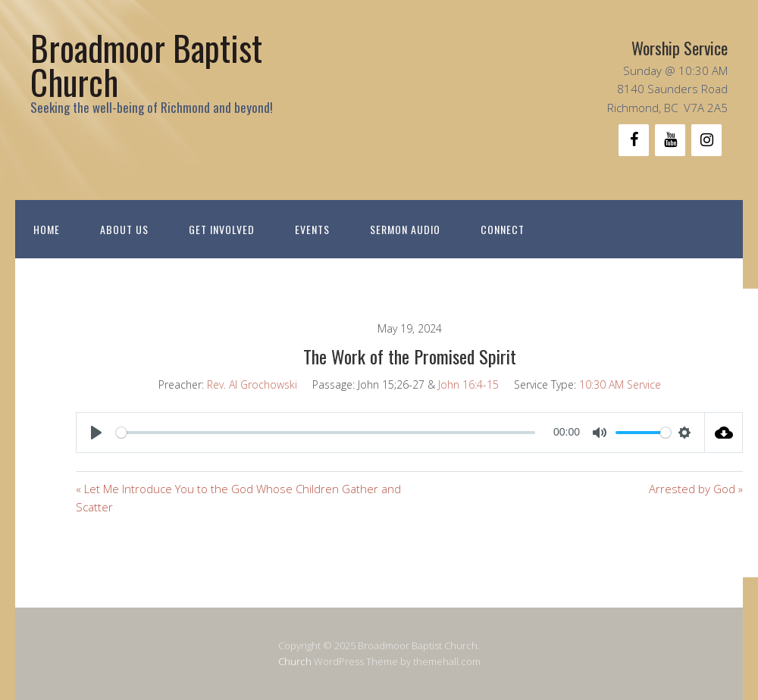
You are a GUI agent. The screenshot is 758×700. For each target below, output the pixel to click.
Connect (503, 229)
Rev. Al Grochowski (252, 384)
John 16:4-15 (468, 384)
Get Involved (222, 229)
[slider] (326, 433)
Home (47, 229)
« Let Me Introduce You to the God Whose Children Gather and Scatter (238, 498)
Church (295, 661)
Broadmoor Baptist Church (146, 64)
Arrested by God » (696, 489)
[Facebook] (634, 140)
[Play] (96, 433)
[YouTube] (670, 140)
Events (312, 229)
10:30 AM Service (620, 384)
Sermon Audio (405, 229)
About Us (124, 229)
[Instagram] (706, 140)
